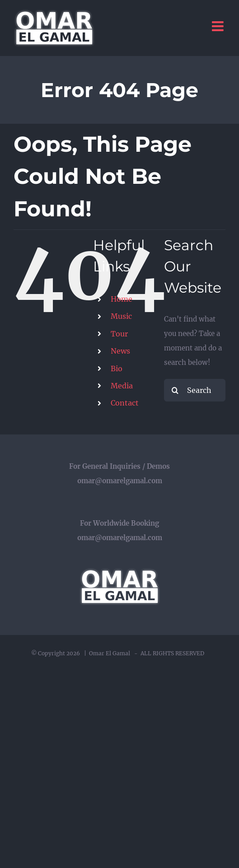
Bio (117, 369)
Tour (119, 334)
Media (122, 386)
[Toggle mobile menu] (219, 26)
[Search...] (195, 390)
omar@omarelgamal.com (120, 481)
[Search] (175, 390)
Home (122, 299)
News (120, 351)
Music (121, 316)
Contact (125, 403)
